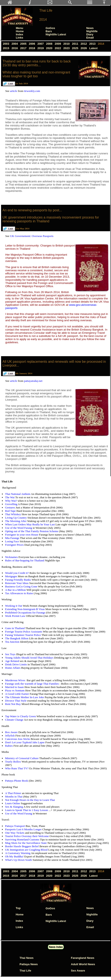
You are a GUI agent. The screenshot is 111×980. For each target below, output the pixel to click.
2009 (58, 44)
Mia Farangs (12, 538)
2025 (76, 48)
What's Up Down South (19, 860)
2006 (32, 44)
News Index (56, 947)
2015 (6, 48)
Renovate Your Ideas (17, 583)
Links (20, 38)
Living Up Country (16, 518)
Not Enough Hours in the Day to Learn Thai (30, 800)
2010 (67, 44)
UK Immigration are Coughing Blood (27, 850)
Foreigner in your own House (22, 535)
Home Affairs (13, 668)
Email (90, 38)
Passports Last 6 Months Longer (24, 829)
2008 (50, 44)
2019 (41, 48)
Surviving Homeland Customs (23, 840)
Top (18, 908)
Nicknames (12, 557)
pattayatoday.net (33, 381)
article (14, 91)
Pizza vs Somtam (15, 690)
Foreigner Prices (15, 545)
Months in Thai (14, 797)
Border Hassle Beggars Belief (22, 846)
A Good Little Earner (17, 694)
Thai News (26, 958)
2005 (24, 44)
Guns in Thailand (15, 628)
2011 (76, 44)
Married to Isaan (15, 687)
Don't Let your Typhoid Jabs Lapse (25, 742)
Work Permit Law (16, 616)
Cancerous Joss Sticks (18, 739)
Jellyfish (10, 736)
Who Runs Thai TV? (17, 768)
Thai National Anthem (18, 494)
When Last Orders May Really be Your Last (30, 524)
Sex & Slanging (14, 807)
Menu (20, 28)
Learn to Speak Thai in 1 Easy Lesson (27, 810)
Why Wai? (11, 501)
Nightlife (92, 31)
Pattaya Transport (15, 826)
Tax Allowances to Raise (19, 593)
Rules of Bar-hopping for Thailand (25, 560)
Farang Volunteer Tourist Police (23, 635)
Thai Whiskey (13, 514)
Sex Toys (11, 654)
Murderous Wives (15, 680)
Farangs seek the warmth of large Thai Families (32, 684)
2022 (58, 48)
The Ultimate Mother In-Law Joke (25, 697)
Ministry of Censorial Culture (22, 758)
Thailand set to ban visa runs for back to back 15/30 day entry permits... (37, 63)
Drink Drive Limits (16, 664)
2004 (15, 44)
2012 (84, 44)
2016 (15, 48)
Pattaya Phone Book (17, 781)
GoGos (50, 28)
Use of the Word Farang (19, 528)
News (90, 28)
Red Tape (11, 511)
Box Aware (12, 732)
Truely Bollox (13, 762)
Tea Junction (13, 642)
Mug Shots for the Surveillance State (26, 843)
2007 (41, 44)
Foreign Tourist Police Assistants (24, 632)
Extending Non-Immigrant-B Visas (25, 609)
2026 (84, 48)
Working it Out (14, 606)
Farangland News (83, 958)
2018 (32, 48)
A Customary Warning (18, 853)
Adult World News (83, 964)
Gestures (10, 507)
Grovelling (11, 504)
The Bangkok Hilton (17, 638)
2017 (24, 48)
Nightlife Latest (56, 34)
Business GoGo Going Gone (22, 586)
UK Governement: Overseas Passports (32, 236)
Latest (94, 48)
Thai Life (46, 10)
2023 (67, 48)
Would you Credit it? (17, 573)
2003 (6, 44)
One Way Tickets (15, 833)
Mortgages (11, 576)
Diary (90, 34)
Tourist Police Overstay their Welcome (27, 836)
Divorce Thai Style (16, 701)
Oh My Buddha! (15, 856)
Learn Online (13, 803)
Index (20, 34)
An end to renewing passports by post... (32, 210)
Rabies (9, 746)
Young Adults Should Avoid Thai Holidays (30, 658)
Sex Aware (78, 971)
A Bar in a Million (16, 590)
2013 (93, 44)
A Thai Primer (13, 793)
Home (20, 31)
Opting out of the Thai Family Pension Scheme (32, 531)
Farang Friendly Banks (18, 580)
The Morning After (16, 521)
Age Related (12, 661)
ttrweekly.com (32, 91)
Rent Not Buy (13, 704)
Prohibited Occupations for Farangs (26, 612)
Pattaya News (29, 964)
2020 (50, 48)
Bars (49, 31)
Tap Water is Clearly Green (21, 716)
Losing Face (12, 541)
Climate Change (15, 720)
